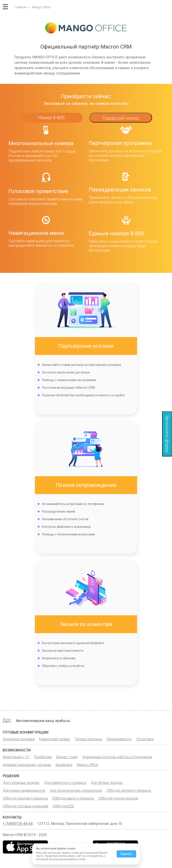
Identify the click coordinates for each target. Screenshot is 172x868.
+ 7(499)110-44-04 (18, 824)
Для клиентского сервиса (65, 783)
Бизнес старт (67, 757)
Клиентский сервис (55, 739)
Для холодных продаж (21, 783)
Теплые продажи (88, 739)
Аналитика (64, 765)
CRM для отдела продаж (118, 798)
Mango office (87, 765)
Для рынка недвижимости (24, 791)
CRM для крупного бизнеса (129, 791)
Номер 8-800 (51, 118)
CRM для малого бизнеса (73, 798)
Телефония (43, 757)
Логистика (145, 739)
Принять (126, 854)
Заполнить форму (167, 434)
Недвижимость (119, 739)
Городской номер (121, 118)
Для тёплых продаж (107, 783)
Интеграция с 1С (16, 757)
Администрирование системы (27, 765)
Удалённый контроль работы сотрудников (117, 757)
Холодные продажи (19, 739)
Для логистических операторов (76, 791)
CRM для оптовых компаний (25, 806)
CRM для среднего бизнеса (25, 798)
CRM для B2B (63, 806)
